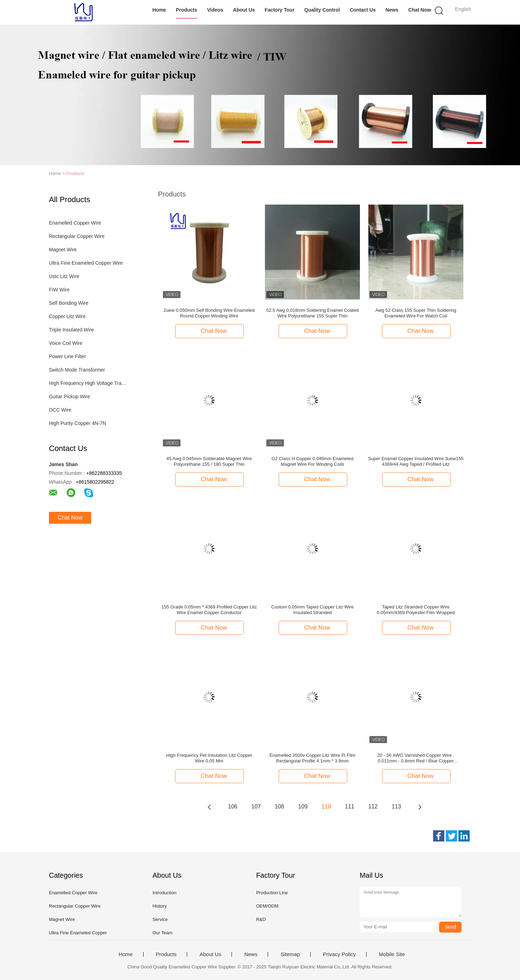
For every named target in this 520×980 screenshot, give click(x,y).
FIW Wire (59, 290)
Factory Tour (280, 10)
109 (303, 807)
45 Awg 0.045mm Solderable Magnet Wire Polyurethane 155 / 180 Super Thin (209, 461)
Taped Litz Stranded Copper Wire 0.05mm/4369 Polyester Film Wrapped (416, 610)
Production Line (272, 893)
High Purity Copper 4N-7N (78, 423)
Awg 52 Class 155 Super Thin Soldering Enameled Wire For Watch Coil (416, 313)
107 (256, 807)
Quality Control (322, 10)
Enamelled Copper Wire (75, 223)
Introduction (164, 893)
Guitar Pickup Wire (69, 396)
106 (233, 807)
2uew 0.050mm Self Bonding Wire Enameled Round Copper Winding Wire (209, 313)
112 (373, 807)
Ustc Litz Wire (64, 276)
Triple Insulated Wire (71, 330)
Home (159, 10)
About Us (244, 10)
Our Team (162, 933)
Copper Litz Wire (67, 316)
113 (396, 807)
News (392, 10)
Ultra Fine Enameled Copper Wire (86, 263)
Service (160, 919)
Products (187, 10)
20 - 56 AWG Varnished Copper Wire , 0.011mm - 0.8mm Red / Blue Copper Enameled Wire (416, 758)
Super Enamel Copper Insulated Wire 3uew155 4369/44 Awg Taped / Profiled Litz (416, 461)
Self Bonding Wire (69, 303)
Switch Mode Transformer (77, 370)
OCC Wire (60, 410)
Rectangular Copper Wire (77, 236)
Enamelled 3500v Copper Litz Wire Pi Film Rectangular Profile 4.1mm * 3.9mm (312, 758)
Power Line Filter (67, 356)
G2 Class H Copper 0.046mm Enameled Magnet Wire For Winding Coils (313, 461)
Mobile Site (392, 954)
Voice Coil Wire (66, 343)
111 (350, 807)
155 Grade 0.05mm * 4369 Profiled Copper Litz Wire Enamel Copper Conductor (209, 610)
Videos (215, 10)
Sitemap (290, 954)
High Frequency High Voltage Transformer (89, 383)
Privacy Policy (339, 954)
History (159, 906)
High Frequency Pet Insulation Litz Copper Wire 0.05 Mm (209, 758)
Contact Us (363, 10)
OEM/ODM (267, 906)
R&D (261, 919)
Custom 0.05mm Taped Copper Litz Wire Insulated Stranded (313, 610)
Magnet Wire (63, 250)
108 (280, 807)
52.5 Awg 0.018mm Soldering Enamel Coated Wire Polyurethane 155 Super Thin (313, 313)
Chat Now (420, 10)
